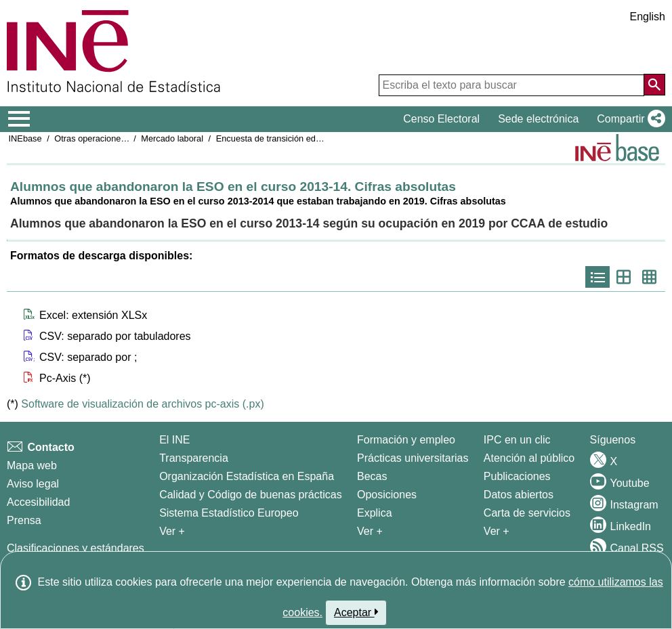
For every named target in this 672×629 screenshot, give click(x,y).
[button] (628, 119)
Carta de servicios (527, 513)
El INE (174, 440)
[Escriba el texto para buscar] (511, 85)
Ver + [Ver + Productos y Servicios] (497, 531)
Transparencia (194, 458)
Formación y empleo (406, 440)
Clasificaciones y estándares (76, 548)
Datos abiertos (519, 495)
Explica (375, 513)
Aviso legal (33, 484)
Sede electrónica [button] (538, 119)
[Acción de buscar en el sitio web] (654, 85)
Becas (372, 476)
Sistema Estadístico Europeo (229, 513)
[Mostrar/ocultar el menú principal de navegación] (19, 119)
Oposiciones (387, 495)
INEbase (25, 138)
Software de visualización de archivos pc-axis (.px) (142, 404)
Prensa (24, 520)
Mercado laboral (172, 138)
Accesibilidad (38, 502)
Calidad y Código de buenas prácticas (251, 495)
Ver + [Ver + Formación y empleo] (370, 531)
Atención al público (529, 458)
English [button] (648, 17)
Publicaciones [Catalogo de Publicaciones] (517, 476)
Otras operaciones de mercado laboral (128, 138)
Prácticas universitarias (413, 458)
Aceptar (356, 612)
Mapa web (32, 465)
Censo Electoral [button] (441, 119)
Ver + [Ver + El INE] (172, 531)
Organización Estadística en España (247, 476)
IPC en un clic (517, 440)
